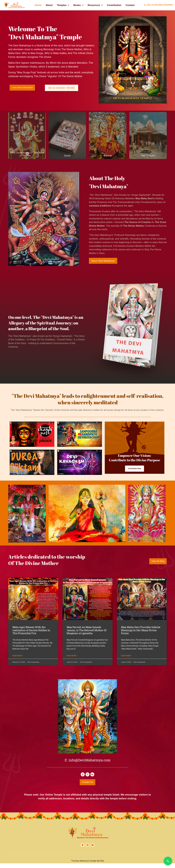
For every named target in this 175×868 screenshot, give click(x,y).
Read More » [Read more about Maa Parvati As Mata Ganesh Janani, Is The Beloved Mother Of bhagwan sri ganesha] (72, 660)
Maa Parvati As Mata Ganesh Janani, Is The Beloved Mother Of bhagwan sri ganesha (87, 634)
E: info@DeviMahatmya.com (88, 765)
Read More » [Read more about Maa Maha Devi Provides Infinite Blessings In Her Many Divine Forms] (127, 660)
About (49, 5)
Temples (63, 5)
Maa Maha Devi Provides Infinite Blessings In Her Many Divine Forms (141, 634)
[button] (63, 5)
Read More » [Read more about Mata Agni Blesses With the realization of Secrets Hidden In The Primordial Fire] (18, 660)
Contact (130, 5)
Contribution (114, 5)
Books (78, 5)
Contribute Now (135, 477)
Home (38, 5)
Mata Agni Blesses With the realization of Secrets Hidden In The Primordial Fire (31, 634)
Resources (95, 5)
